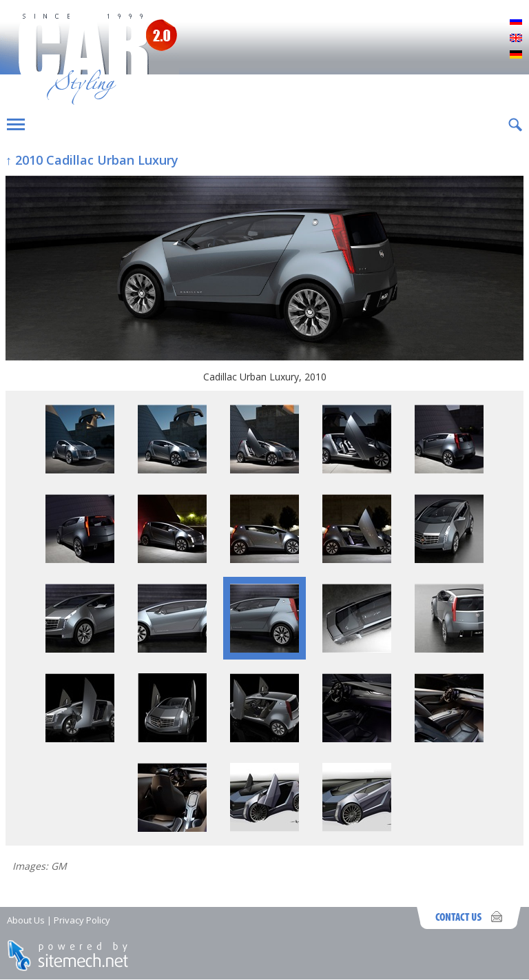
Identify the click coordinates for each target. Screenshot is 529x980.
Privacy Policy (82, 920)
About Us (26, 920)
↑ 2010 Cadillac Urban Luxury (92, 160)
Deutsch (516, 55)
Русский (516, 22)
